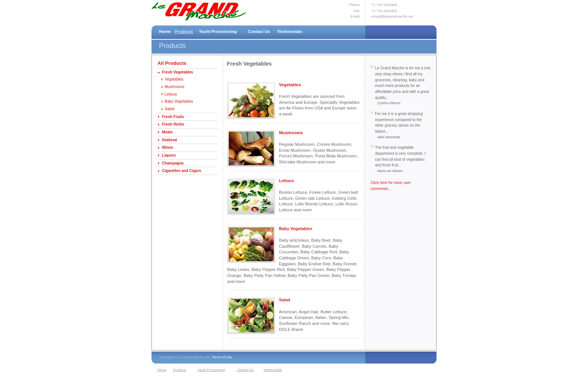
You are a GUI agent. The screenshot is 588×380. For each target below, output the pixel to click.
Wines (168, 147)
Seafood (169, 140)
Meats (167, 132)
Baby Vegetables (179, 101)
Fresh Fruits (173, 117)
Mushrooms (175, 87)
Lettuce (171, 94)
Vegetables (174, 79)
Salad (169, 109)
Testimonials (290, 31)
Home (165, 31)
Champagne (173, 163)
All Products (172, 63)
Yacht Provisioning (218, 31)
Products (184, 31)
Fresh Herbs (173, 124)
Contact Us (259, 31)
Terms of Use (222, 357)
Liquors (169, 155)
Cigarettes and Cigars (181, 171)
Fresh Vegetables (178, 72)
